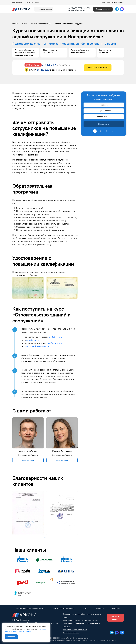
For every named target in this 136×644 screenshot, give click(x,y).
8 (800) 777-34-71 (79, 8)
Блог (37, 2)
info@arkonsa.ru (55, 343)
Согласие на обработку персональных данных (80, 620)
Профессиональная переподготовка (30, 609)
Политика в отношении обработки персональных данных (82, 616)
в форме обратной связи (37, 346)
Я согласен (11, 637)
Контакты (29, 2)
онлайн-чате (32, 340)
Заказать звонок (103, 9)
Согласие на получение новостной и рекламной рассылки (81, 625)
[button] (45, 466)
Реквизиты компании (71, 633)
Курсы (84, 609)
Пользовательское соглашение (75, 630)
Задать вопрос (28, 460)
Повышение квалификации (63, 609)
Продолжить (104, 124)
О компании (17, 2)
